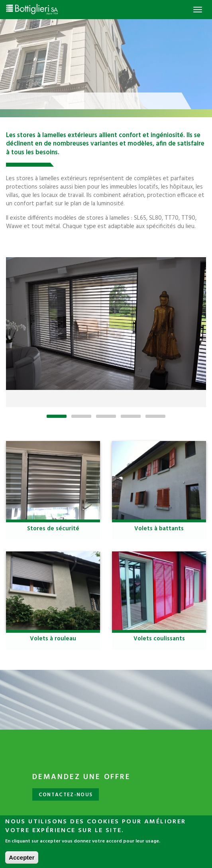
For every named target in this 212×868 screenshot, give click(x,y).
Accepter (22, 861)
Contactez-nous (66, 795)
